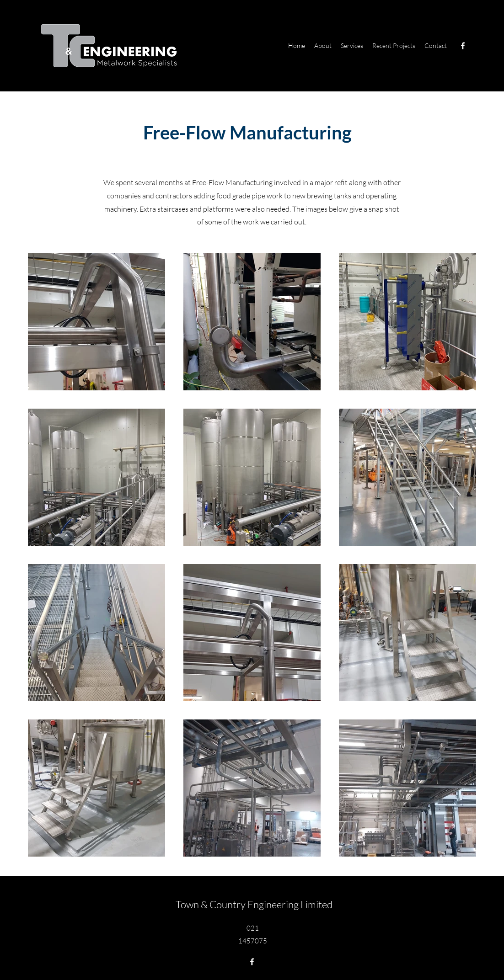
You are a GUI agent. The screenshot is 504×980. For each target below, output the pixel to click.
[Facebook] (463, 46)
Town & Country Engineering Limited (254, 904)
